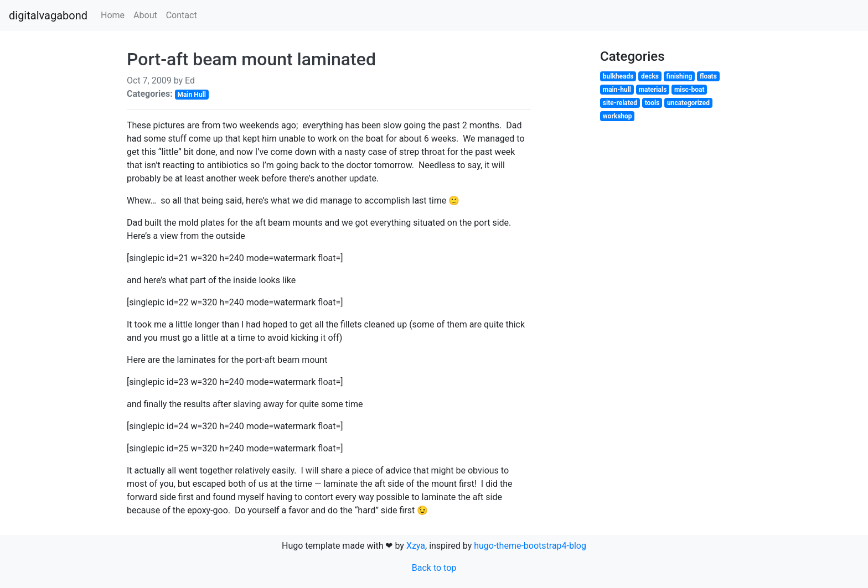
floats (708, 76)
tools (652, 103)
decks (650, 76)
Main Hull (191, 95)
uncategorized (688, 103)
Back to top (434, 568)
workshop (618, 116)
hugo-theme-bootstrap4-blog (530, 546)
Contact (182, 15)
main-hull (617, 90)
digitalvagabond (48, 15)
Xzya (416, 546)
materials (653, 90)
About (145, 15)
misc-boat (689, 90)
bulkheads (618, 76)
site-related (620, 103)
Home (113, 15)
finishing (680, 76)
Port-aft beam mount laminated (251, 59)
